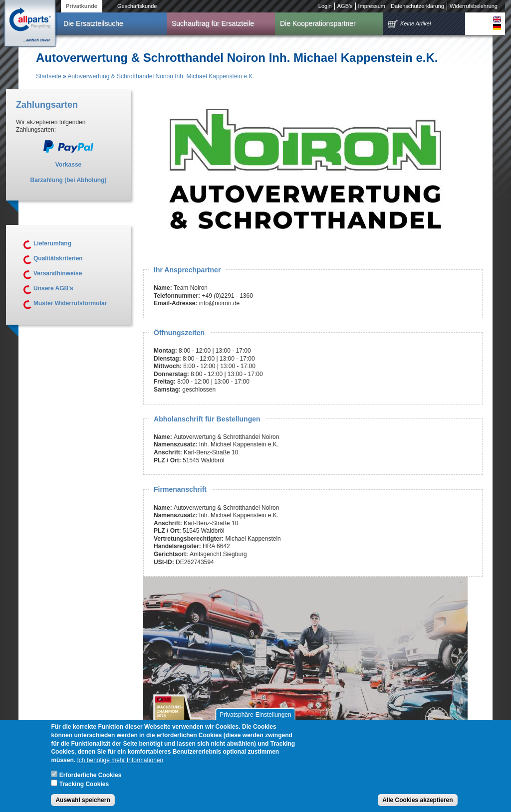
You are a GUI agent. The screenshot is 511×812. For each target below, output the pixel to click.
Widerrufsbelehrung (474, 6)
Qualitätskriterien (58, 258)
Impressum (372, 6)
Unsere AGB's (53, 288)
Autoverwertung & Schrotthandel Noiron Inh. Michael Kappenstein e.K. (161, 76)
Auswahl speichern (83, 805)
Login (325, 6)
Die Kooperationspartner (318, 23)
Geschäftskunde (137, 6)
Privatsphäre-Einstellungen (255, 719)
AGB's (345, 6)
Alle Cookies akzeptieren (417, 805)
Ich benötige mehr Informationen (120, 765)
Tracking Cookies (84, 788)
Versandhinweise (58, 273)
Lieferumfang (52, 243)
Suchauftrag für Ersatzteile (213, 23)
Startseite (49, 76)
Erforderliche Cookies (91, 780)
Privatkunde (82, 6)
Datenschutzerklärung (417, 6)
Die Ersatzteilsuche (93, 23)
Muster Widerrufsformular (70, 303)
